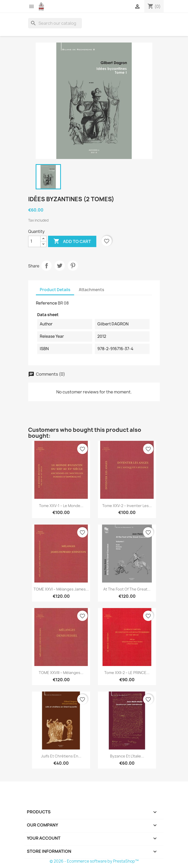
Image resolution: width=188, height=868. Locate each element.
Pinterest (73, 266)
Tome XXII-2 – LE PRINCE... (127, 673)
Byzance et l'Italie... (127, 756)
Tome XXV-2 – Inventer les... (127, 506)
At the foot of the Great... (127, 589)
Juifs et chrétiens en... (61, 756)
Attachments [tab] (91, 290)
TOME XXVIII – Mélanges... (61, 673)
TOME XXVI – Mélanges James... (61, 589)
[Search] (55, 23)
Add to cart (72, 241)
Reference (46, 303)
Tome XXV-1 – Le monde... (61, 506)
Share (46, 266)
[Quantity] (34, 241)
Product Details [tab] (55, 290)
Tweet (60, 266)
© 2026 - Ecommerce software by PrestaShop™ (94, 861)
